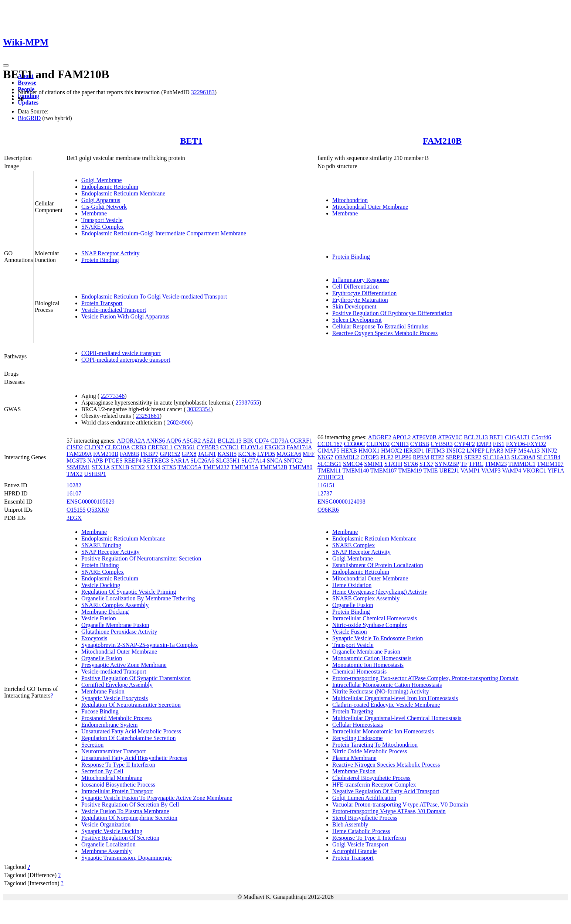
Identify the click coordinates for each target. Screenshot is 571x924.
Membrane (94, 213)
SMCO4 (353, 464)
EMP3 (484, 444)
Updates (28, 103)
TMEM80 (300, 467)
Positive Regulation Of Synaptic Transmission (136, 678)
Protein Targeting (353, 711)
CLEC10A (118, 447)
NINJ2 (549, 451)
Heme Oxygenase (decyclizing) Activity (380, 592)
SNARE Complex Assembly (115, 605)
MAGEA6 (289, 454)
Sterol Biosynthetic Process (365, 818)
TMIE (430, 470)
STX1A (101, 467)
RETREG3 (156, 461)
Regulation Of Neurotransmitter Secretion (131, 705)
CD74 (262, 441)
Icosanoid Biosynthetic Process (118, 785)
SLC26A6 (202, 461)
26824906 (179, 422)
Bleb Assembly (350, 824)
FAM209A (79, 454)
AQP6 (174, 441)
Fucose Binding (100, 711)
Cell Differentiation (355, 287)
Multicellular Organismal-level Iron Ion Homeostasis (395, 698)
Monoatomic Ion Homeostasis (368, 665)
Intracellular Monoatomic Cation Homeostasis (387, 685)
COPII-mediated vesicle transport (121, 353)
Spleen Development (357, 320)
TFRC (476, 464)
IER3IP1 (414, 451)
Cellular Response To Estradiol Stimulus (380, 326)
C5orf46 (541, 437)
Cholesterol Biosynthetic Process (371, 778)
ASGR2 (192, 441)
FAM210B (442, 141)
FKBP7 (149, 454)
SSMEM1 (78, 467)
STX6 (411, 464)
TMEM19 (410, 470)
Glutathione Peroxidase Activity (119, 632)
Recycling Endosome (357, 738)
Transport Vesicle (102, 220)
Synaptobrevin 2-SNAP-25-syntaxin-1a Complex (140, 645)
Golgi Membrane (102, 180)
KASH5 (227, 454)
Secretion (92, 745)
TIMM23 (496, 464)
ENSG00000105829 (91, 502)
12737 (325, 493)
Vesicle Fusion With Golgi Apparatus (125, 316)
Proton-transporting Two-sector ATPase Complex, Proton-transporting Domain (425, 678)
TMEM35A (245, 467)
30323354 (199, 409)
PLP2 (387, 457)
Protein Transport (102, 303)
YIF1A (555, 470)
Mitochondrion (350, 200)
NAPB (95, 461)
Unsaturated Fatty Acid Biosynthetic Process (134, 758)
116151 (326, 485)
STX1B (120, 467)
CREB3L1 (160, 447)
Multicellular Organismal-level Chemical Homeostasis (397, 718)
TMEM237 (216, 467)
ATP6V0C (450, 437)
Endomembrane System (109, 725)
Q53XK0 (98, 510)
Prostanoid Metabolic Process (116, 718)
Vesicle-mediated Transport (114, 310)
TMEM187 (384, 470)
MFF (309, 454)
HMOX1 (369, 451)
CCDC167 (330, 444)
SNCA (275, 461)
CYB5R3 (208, 447)
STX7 (426, 464)
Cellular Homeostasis (358, 725)
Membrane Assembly (106, 851)
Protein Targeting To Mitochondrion (375, 745)
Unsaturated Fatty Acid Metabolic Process (131, 731)
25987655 (247, 403)
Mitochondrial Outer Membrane (370, 207)
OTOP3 (370, 457)
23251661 (148, 416)
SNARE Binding (101, 545)
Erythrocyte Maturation (360, 300)
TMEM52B (274, 467)
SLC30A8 (523, 457)
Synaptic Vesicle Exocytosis (115, 698)
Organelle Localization (108, 844)
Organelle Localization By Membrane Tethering (138, 598)
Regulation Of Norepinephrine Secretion (129, 818)
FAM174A (299, 447)
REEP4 (133, 461)
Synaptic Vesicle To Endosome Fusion (378, 638)
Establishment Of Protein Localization (378, 565)
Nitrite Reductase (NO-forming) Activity (381, 691)
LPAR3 (494, 451)
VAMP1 (470, 470)
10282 (74, 485)
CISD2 (75, 447)
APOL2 (402, 437)
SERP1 (454, 457)
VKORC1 (534, 470)
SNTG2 (293, 461)
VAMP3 (491, 470)
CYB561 (185, 447)
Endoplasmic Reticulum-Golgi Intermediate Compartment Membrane (164, 233)
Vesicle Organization (106, 824)
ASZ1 (209, 441)
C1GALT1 (517, 437)
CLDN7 (94, 447)
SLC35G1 (329, 464)
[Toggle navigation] (6, 65)
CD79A (280, 441)
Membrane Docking (105, 612)
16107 (74, 493)
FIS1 (499, 444)
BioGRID (29, 118)
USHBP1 (95, 474)
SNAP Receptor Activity (111, 253)
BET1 (191, 141)
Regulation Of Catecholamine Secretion (128, 738)
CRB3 (139, 447)
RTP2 (437, 457)
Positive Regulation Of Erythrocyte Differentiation (392, 313)
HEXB (349, 451)
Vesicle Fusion (99, 618)
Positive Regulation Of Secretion (120, 838)
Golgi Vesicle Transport (360, 844)
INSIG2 (456, 451)
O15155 (76, 510)
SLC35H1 (228, 461)
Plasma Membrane (354, 758)
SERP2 (473, 457)
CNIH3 (400, 444)
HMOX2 (392, 451)
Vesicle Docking (101, 585)
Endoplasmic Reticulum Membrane (123, 193)
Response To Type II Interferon (118, 765)
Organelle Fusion (102, 658)
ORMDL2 (347, 457)
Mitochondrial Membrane (112, 778)
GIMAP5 (329, 451)
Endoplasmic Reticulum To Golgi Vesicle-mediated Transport (154, 296)
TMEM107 (550, 464)
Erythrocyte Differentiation (364, 293)
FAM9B (129, 454)
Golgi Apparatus (101, 200)
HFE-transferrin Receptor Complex (374, 785)
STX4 (153, 467)
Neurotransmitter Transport (114, 751)
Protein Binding (100, 260)
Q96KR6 (328, 510)
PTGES (114, 461)
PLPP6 (403, 457)
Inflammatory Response (361, 280)
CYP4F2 (465, 444)
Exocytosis (94, 638)
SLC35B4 (548, 457)
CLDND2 (378, 444)
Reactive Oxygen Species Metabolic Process (385, 333)
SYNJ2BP (447, 464)
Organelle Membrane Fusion (115, 625)
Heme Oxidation (352, 585)
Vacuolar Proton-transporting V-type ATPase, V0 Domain (400, 804)
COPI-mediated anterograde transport (126, 360)
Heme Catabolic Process (361, 831)
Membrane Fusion (103, 691)
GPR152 (170, 454)
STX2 (138, 467)
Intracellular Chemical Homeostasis (375, 618)
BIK (248, 441)
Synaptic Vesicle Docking (112, 831)
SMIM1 (373, 464)
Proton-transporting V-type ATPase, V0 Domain (389, 811)
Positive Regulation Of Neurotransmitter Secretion (141, 558)
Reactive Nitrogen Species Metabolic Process (386, 765)
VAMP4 (511, 470)
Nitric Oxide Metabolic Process (370, 751)
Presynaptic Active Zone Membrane (124, 665)
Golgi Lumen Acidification (364, 798)
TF (464, 464)
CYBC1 (230, 447)
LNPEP (475, 451)
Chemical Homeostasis (359, 671)
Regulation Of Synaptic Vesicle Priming (129, 592)
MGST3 (76, 461)
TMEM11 (329, 470)
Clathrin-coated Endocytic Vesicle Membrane (386, 705)
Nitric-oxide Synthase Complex (370, 625)
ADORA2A (131, 441)
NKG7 (325, 457)
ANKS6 (156, 441)
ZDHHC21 (331, 477)
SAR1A (180, 461)
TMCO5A (189, 467)
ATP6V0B (424, 437)
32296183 (203, 92)
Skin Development (354, 306)
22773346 (113, 396)
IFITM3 (435, 451)
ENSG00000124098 (341, 502)
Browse (27, 83)
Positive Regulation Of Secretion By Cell (130, 804)
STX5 (169, 467)
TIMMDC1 (522, 464)
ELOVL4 (252, 447)
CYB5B (420, 444)
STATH (393, 464)
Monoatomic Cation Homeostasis (372, 658)
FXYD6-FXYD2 (526, 444)
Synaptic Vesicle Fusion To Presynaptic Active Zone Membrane (157, 798)
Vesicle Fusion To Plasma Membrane (125, 811)
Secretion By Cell (102, 771)
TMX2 (75, 474)
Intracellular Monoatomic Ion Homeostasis (383, 731)
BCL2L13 (230, 441)
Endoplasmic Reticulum (110, 187)
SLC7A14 (253, 461)
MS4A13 (529, 451)
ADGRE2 (379, 437)
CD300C (355, 444)
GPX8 (189, 454)
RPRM (421, 457)
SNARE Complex (103, 227)
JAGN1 (207, 454)
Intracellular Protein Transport (117, 791)
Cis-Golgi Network (104, 207)
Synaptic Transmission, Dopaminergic (127, 858)
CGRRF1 (301, 441)
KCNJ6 (247, 454)
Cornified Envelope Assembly (117, 685)
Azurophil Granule (354, 851)
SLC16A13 (496, 457)
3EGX (74, 518)
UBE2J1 (449, 470)
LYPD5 (266, 454)
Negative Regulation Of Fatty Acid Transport (386, 791)
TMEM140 (356, 470)
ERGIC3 (275, 447)
